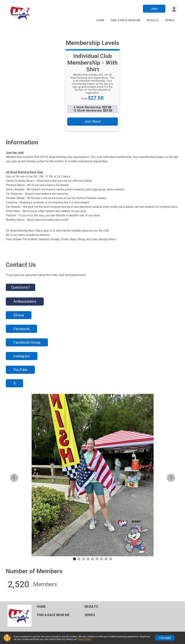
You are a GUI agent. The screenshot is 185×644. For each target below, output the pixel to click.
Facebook (21, 329)
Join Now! (93, 121)
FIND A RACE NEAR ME (126, 20)
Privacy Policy (84, 639)
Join (154, 9)
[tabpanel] (92, 475)
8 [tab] (106, 559)
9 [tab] (111, 559)
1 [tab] (75, 559)
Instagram (22, 356)
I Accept (165, 638)
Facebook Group (27, 342)
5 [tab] (93, 559)
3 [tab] (84, 559)
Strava (19, 315)
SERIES (170, 20)
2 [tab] (79, 559)
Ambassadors (25, 301)
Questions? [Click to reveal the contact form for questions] (21, 287)
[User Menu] (174, 9)
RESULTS (153, 20)
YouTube (20, 370)
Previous (17, 478)
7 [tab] (102, 559)
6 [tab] (97, 559)
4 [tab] (88, 559)
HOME (100, 20)
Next (174, 478)
